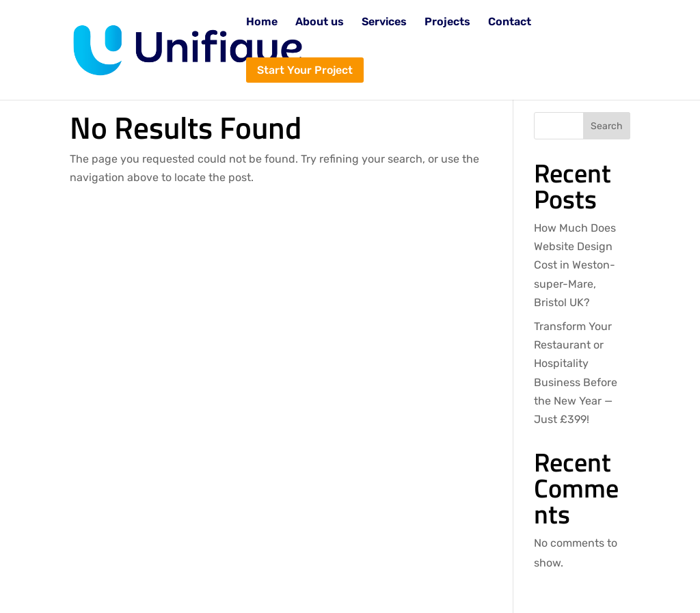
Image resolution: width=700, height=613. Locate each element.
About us (320, 23)
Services (384, 23)
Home (262, 23)
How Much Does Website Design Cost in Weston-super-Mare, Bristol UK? (575, 265)
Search (607, 126)
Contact (510, 23)
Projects (447, 23)
